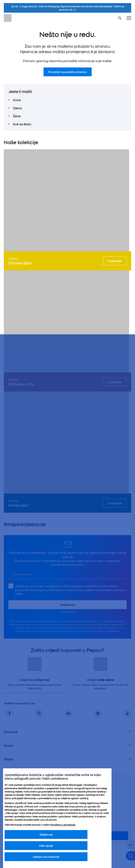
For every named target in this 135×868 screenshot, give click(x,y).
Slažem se (46, 834)
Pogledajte (115, 261)
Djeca (17, 108)
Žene (17, 116)
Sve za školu (22, 124)
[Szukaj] (120, 18)
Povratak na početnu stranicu (68, 72)
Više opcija (46, 846)
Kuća (17, 100)
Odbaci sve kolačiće (46, 857)
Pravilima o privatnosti (63, 825)
